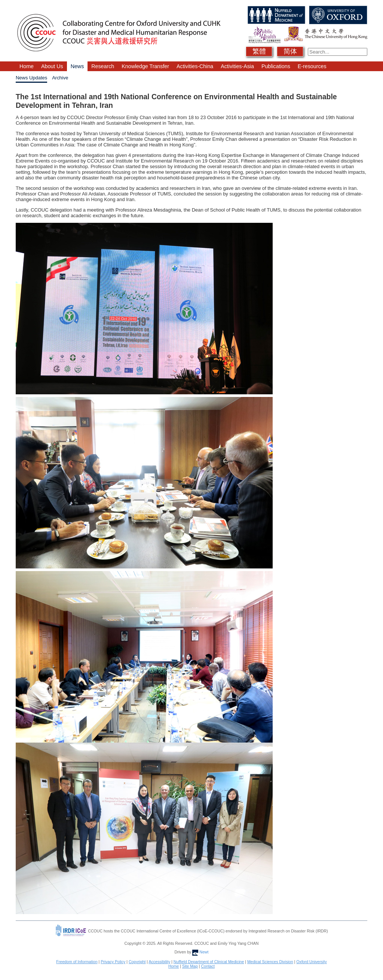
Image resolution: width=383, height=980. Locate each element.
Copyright (137, 962)
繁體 (259, 51)
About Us (52, 66)
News (77, 66)
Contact (208, 966)
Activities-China (195, 66)
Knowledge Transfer (145, 66)
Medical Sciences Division (270, 962)
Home (27, 66)
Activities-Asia (237, 66)
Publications (276, 66)
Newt (200, 952)
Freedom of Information (77, 962)
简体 (290, 51)
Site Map (190, 966)
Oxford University (311, 962)
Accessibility (159, 962)
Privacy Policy (113, 962)
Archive (60, 78)
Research (103, 66)
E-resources (312, 66)
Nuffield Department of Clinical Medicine (209, 962)
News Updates (31, 78)
